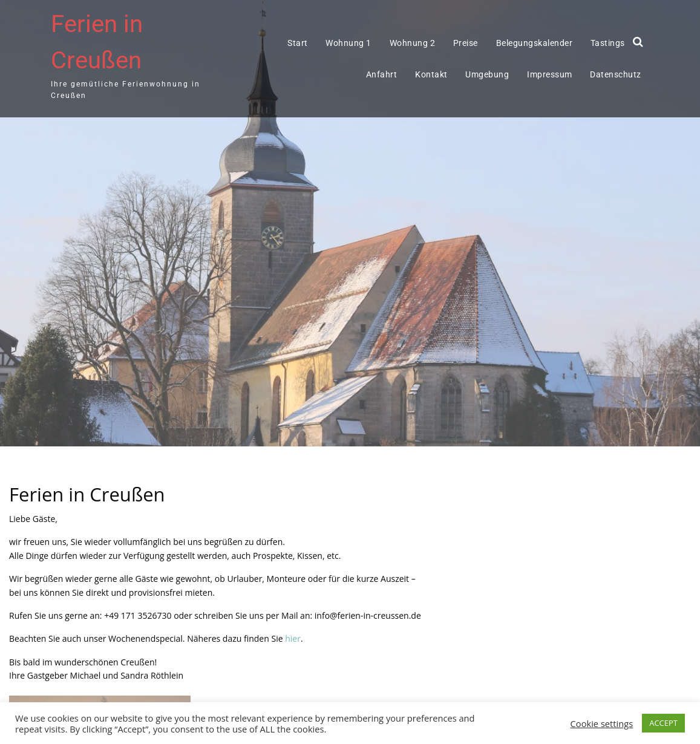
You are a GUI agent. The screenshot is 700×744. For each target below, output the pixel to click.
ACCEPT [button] (663, 723)
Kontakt (431, 74)
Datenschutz (616, 74)
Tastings (608, 43)
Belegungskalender (535, 43)
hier (293, 638)
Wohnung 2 (413, 43)
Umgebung (487, 74)
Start (298, 43)
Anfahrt (382, 74)
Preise (466, 43)
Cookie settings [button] (602, 723)
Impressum (550, 74)
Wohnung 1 (348, 43)
